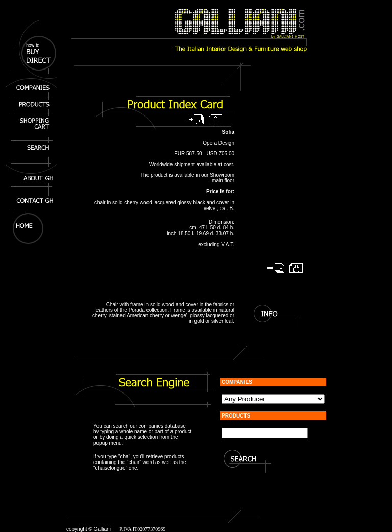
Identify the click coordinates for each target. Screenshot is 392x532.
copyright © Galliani (89, 529)
